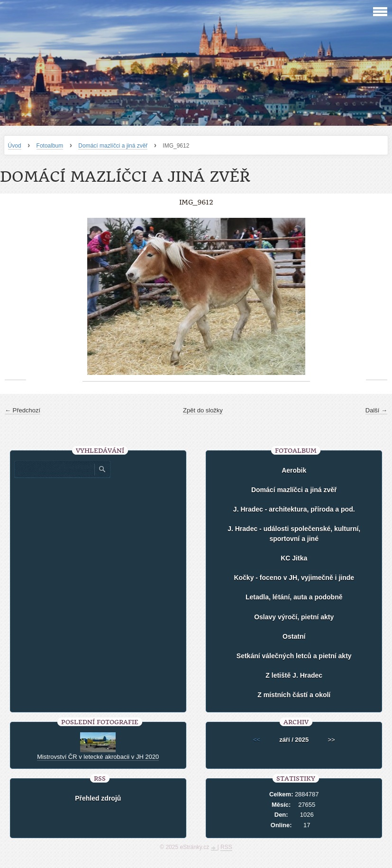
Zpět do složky (203, 410)
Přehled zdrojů (98, 798)
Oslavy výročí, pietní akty (294, 617)
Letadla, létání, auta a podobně (294, 597)
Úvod (15, 146)
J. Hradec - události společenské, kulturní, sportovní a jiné (294, 534)
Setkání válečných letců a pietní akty (294, 656)
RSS (226, 847)
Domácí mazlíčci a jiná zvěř (113, 146)
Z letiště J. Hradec (294, 675)
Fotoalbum (50, 146)
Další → (376, 410)
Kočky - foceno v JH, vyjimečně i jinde (294, 578)
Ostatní (294, 636)
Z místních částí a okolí (294, 695)
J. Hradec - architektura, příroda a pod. (294, 509)
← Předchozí (23, 410)
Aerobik (294, 470)
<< (257, 740)
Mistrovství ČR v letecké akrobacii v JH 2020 (98, 757)
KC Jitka (294, 558)
